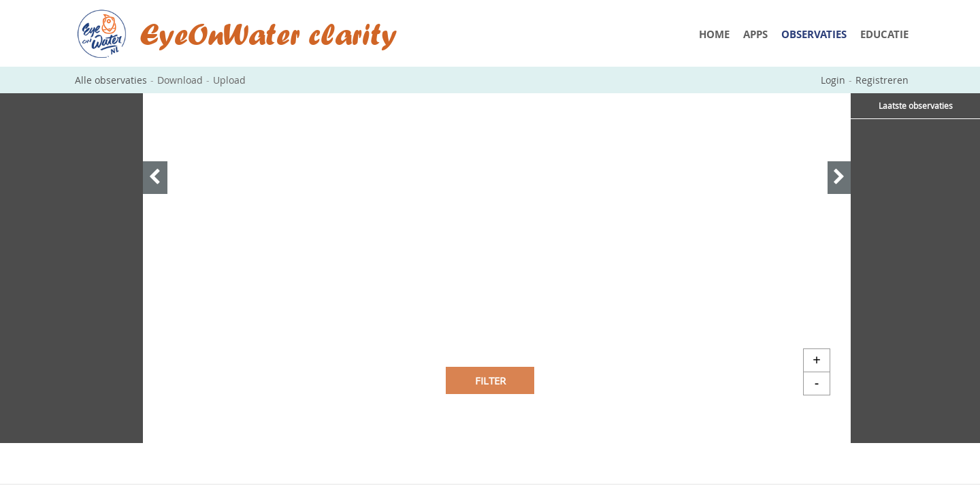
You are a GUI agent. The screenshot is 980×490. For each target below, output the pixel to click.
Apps (755, 34)
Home (714, 34)
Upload (229, 80)
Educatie (884, 34)
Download (180, 80)
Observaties (814, 34)
